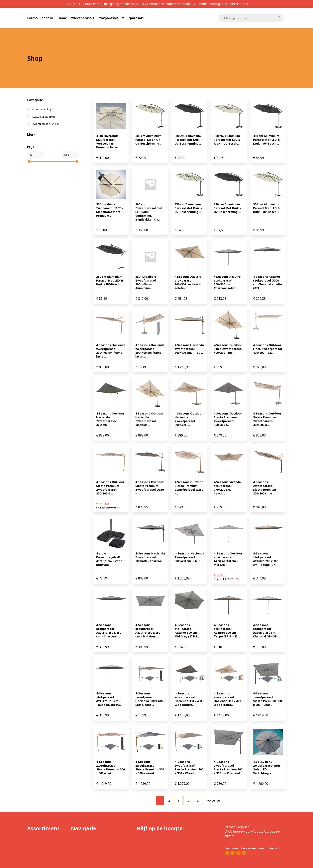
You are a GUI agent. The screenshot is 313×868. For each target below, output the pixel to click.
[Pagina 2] (169, 801)
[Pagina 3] (178, 801)
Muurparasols (133, 18)
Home (62, 18)
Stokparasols (108, 18)
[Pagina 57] (198, 801)
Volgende (213, 801)
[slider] (29, 161)
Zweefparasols (82, 18)
